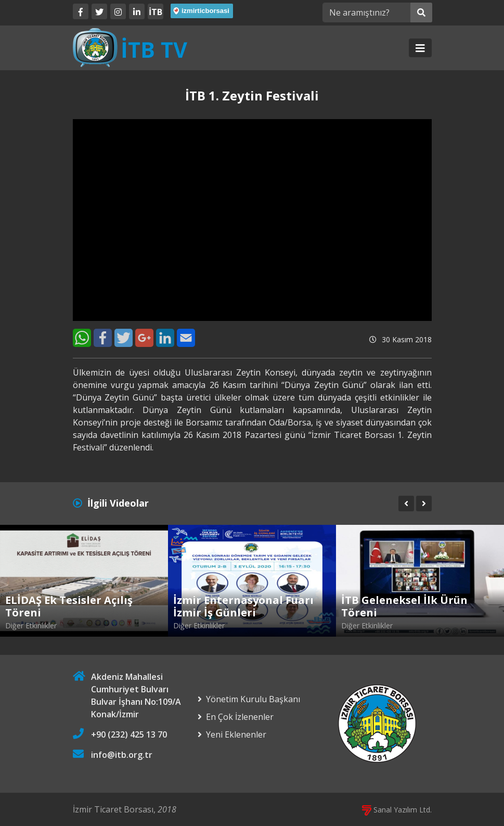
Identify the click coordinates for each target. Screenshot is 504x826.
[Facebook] (81, 11)
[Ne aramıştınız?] (366, 12)
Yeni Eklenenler (236, 734)
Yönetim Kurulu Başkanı (253, 699)
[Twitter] (99, 11)
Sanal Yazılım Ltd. (397, 810)
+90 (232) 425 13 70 (129, 734)
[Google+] (144, 338)
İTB (156, 12)
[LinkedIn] (137, 11)
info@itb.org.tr (122, 755)
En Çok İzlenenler (240, 717)
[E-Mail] (186, 338)
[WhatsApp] (82, 338)
